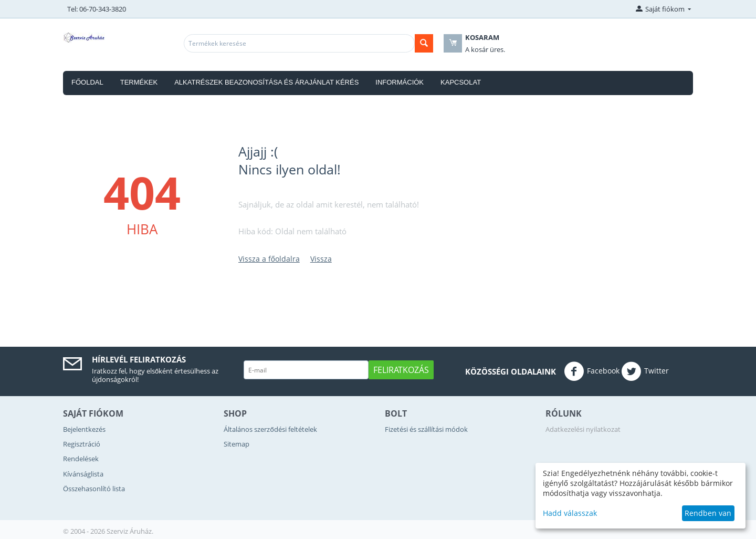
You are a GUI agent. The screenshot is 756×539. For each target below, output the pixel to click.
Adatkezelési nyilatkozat (583, 429)
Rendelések (81, 459)
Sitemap (237, 444)
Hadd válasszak (570, 513)
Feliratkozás (401, 370)
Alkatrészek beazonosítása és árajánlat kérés (266, 82)
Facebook (592, 371)
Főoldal (87, 82)
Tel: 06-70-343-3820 (97, 9)
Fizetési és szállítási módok (426, 429)
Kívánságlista (83, 474)
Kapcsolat (461, 82)
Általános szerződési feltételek (270, 429)
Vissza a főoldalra (269, 259)
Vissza (321, 259)
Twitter (645, 371)
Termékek (139, 82)
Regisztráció (82, 444)
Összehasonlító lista (94, 489)
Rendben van (708, 513)
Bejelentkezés (84, 429)
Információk (400, 82)
